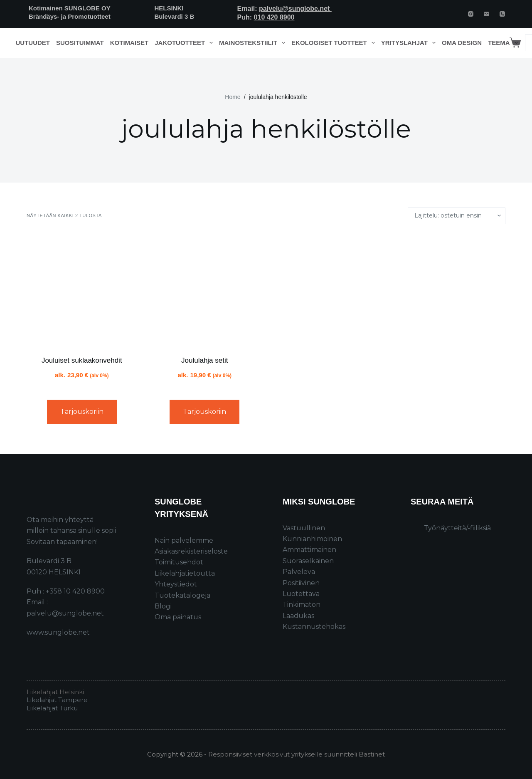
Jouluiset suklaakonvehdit (82, 360)
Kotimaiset (129, 43)
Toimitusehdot (179, 562)
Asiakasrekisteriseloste (191, 551)
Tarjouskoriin (82, 412)
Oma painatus (178, 617)
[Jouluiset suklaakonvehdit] (82, 290)
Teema (504, 43)
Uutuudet (33, 43)
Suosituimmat (80, 43)
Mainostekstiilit (254, 43)
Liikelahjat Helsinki (55, 692)
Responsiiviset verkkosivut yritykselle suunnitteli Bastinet (297, 754)
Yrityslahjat (410, 43)
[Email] (486, 14)
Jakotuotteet (185, 43)
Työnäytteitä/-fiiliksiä (457, 528)
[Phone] (502, 14)
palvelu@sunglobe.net (295, 9)
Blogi (163, 606)
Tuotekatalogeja (182, 595)
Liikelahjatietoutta (185, 573)
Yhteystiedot (176, 584)
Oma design (462, 43)
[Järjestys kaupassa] (457, 216)
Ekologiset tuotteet (335, 43)
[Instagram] (471, 14)
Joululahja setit (204, 360)
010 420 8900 (274, 17)
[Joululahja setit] (205, 290)
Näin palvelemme (184, 540)
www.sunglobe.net (58, 632)
